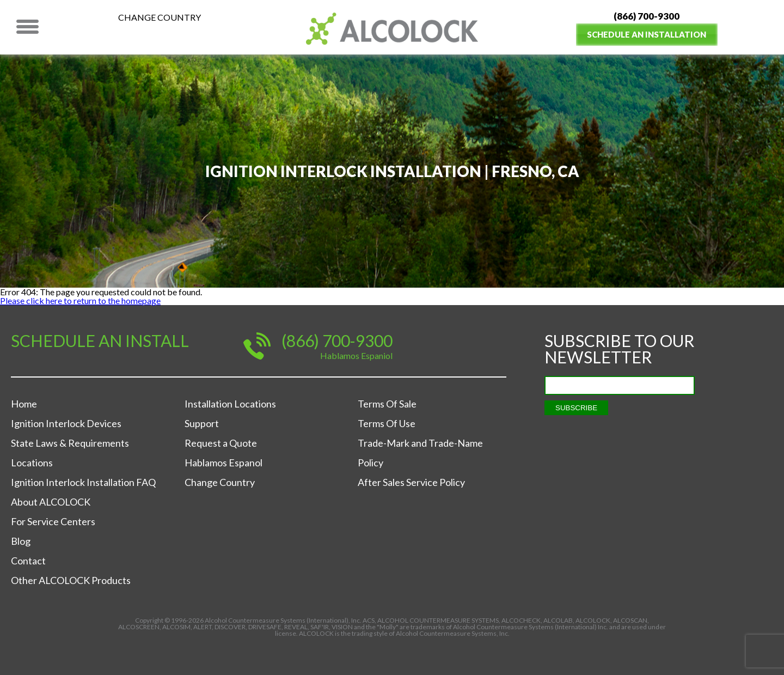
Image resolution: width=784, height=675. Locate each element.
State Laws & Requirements (70, 443)
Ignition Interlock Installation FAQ (83, 482)
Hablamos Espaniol (356, 355)
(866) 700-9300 (647, 16)
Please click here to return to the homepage (80, 300)
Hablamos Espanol (223, 463)
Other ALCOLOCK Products (71, 580)
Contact (28, 561)
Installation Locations (230, 404)
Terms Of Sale (387, 404)
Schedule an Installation (647, 34)
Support (202, 423)
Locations (32, 463)
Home (24, 404)
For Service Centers (53, 521)
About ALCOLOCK (51, 502)
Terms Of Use (387, 423)
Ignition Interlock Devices (66, 423)
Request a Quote (221, 443)
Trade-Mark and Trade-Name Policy (420, 453)
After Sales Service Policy (411, 482)
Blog (21, 541)
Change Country (160, 17)
